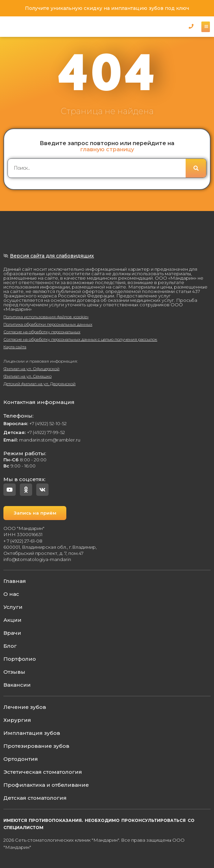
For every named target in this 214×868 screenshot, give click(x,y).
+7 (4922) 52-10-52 (35, 423)
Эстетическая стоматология (43, 772)
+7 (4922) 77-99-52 (34, 432)
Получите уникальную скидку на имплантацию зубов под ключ (107, 8)
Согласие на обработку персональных (42, 332)
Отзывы (14, 672)
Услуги (13, 607)
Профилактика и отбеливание (46, 785)
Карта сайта (15, 347)
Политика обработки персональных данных (48, 324)
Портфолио (20, 659)
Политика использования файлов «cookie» (46, 317)
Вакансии (17, 685)
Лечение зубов (25, 707)
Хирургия (17, 720)
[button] (191, 26)
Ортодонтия (21, 759)
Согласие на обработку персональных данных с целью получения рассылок (80, 339)
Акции (12, 620)
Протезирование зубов (36, 746)
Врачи (12, 633)
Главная (15, 581)
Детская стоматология (35, 798)
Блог (10, 646)
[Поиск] (196, 168)
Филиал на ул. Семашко (28, 376)
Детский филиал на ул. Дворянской (39, 384)
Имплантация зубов (32, 733)
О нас (11, 594)
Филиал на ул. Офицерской (31, 369)
